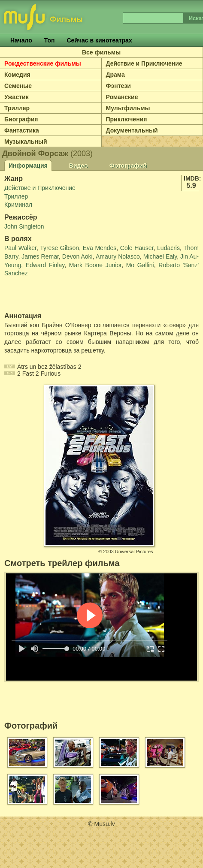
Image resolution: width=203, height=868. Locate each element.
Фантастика (22, 130)
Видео (79, 166)
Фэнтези (118, 86)
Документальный (132, 130)
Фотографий (128, 166)
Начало (21, 40)
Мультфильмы (128, 108)
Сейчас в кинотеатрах (99, 40)
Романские (122, 97)
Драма (115, 75)
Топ (50, 40)
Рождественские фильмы (43, 63)
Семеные (18, 86)
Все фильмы (101, 52)
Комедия (17, 75)
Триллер (17, 108)
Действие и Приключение (144, 63)
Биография (21, 119)
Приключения (127, 119)
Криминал (18, 205)
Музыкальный (26, 142)
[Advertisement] (55, 295)
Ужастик (17, 97)
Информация (28, 166)
